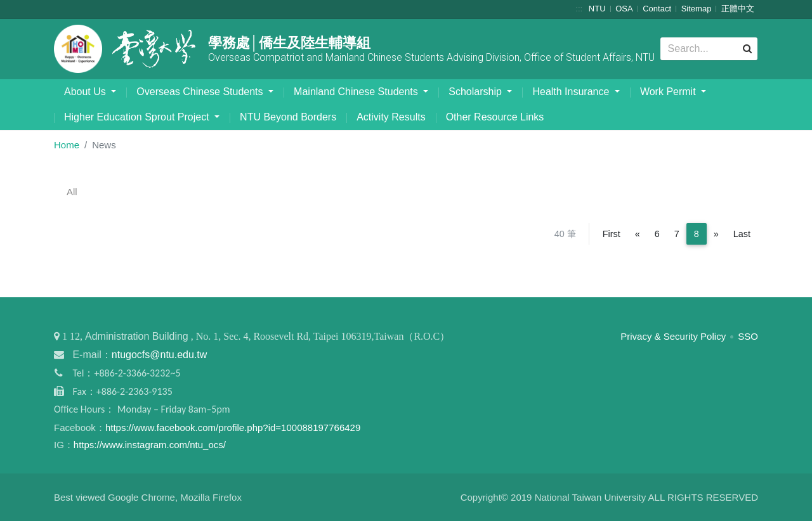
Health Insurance (572, 92)
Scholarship (476, 92)
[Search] (709, 49)
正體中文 (738, 9)
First (612, 234)
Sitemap (697, 9)
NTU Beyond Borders (288, 117)
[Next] (716, 234)
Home (67, 145)
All (72, 192)
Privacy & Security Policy (673, 336)
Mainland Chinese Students (357, 92)
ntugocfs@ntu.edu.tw (160, 355)
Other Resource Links (495, 117)
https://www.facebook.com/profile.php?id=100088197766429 (233, 428)
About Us (86, 92)
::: (579, 9)
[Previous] (638, 234)
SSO (748, 336)
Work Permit (669, 92)
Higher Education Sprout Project (138, 117)
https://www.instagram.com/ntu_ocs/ (150, 445)
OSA (624, 9)
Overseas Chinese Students (201, 92)
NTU (597, 9)
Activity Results (391, 117)
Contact (657, 9)
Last (742, 234)
